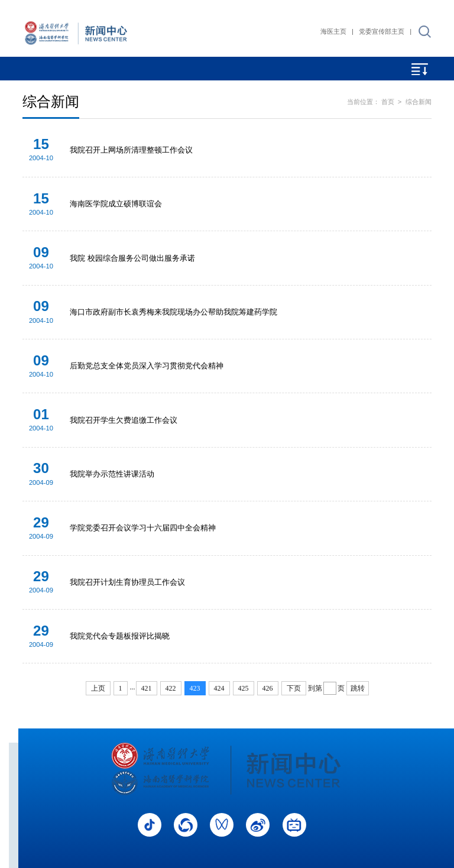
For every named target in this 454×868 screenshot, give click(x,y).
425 (244, 688)
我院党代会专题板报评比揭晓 (120, 636)
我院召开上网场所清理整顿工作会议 (131, 150)
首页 (388, 102)
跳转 (358, 688)
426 (268, 688)
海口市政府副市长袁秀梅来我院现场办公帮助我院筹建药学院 (174, 312)
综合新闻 (419, 102)
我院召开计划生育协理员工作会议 (127, 582)
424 (219, 688)
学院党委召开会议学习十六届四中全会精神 (143, 528)
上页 (98, 688)
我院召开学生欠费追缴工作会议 (124, 420)
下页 (294, 688)
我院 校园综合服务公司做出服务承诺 (132, 258)
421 (147, 688)
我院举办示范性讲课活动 (112, 474)
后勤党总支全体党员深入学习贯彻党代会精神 (147, 366)
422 (171, 688)
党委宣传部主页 (382, 31)
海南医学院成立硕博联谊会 (116, 204)
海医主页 (333, 31)
